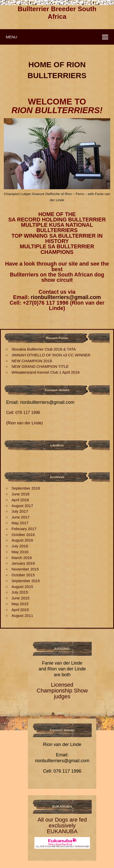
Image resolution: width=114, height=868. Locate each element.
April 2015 (20, 610)
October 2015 (23, 575)
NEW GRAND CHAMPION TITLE (40, 366)
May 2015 (20, 604)
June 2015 (20, 598)
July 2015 (20, 592)
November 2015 (25, 569)
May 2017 (20, 523)
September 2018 (26, 488)
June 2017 (20, 517)
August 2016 (22, 540)
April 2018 (20, 500)
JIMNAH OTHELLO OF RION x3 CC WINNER (51, 355)
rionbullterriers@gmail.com (66, 297)
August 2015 (22, 587)
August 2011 (22, 615)
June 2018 (20, 494)
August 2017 (22, 506)
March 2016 (22, 558)
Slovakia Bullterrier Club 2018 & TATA (44, 349)
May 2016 (20, 552)
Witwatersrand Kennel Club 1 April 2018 (45, 372)
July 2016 (20, 546)
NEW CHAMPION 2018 (32, 361)
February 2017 (24, 529)
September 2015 (26, 581)
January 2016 (23, 563)
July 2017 (20, 511)
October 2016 (23, 535)
